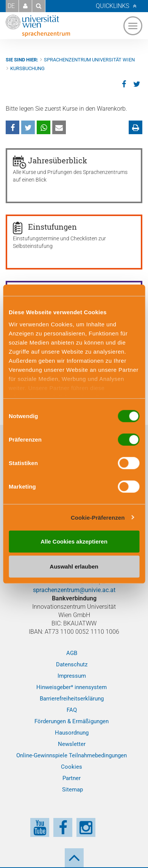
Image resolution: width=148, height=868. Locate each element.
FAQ (72, 710)
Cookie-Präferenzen (98, 517)
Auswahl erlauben (74, 566)
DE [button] (11, 6)
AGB (72, 653)
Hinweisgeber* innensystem (72, 687)
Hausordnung (72, 733)
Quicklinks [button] (112, 6)
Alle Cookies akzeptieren (74, 541)
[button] (25, 6)
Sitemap (72, 790)
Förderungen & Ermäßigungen (72, 721)
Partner (72, 778)
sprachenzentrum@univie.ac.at (74, 590)
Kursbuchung (27, 68)
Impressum (72, 676)
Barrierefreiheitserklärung (72, 699)
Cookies (72, 767)
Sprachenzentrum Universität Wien (89, 60)
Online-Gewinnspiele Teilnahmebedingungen (72, 755)
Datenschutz (72, 664)
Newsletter (72, 744)
